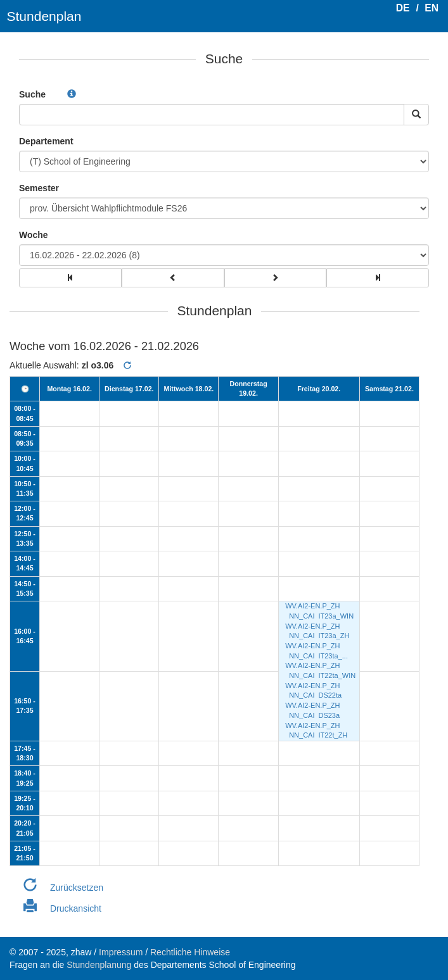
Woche (34, 235)
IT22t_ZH (333, 735)
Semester (39, 188)
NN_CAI (302, 616)
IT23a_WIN (336, 616)
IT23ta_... (333, 656)
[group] (70, 278)
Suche (32, 94)
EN (432, 8)
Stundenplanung (99, 965)
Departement (46, 141)
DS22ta (330, 695)
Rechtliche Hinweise (190, 952)
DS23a (329, 715)
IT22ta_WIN (337, 675)
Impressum (121, 952)
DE (403, 8)
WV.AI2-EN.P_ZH (312, 606)
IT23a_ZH (334, 636)
